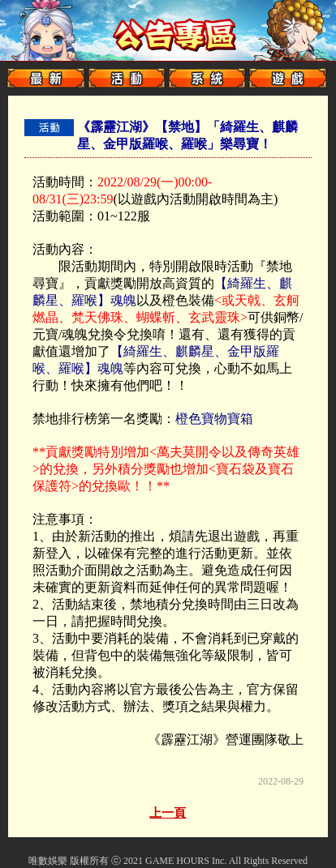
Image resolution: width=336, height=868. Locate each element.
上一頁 (168, 813)
